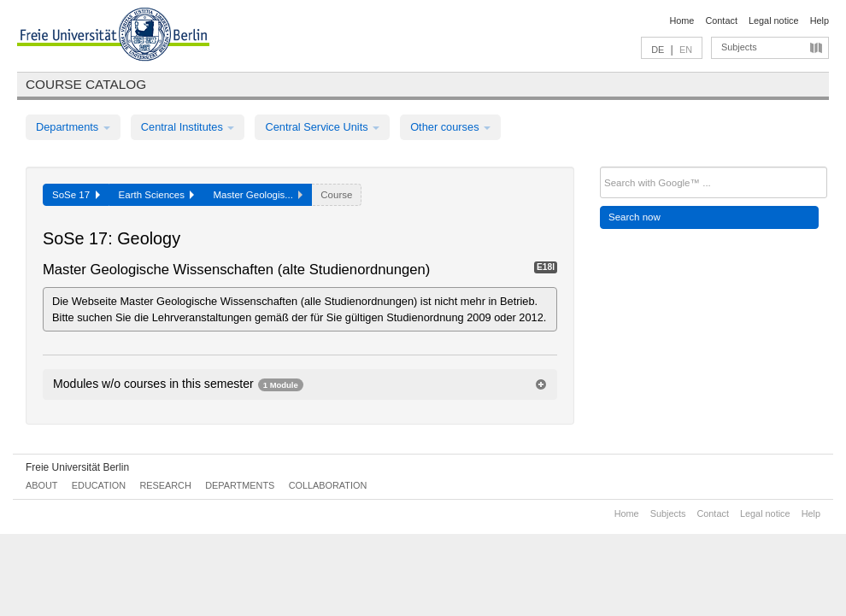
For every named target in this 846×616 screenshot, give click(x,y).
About (41, 485)
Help (820, 21)
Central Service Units (322, 127)
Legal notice (774, 21)
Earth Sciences (157, 195)
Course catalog (86, 84)
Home (681, 21)
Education (99, 485)
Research (165, 485)
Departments (73, 127)
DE (658, 50)
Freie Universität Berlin (77, 467)
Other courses (450, 127)
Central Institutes (188, 127)
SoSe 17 (76, 195)
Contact (721, 21)
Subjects (739, 47)
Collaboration (328, 485)
